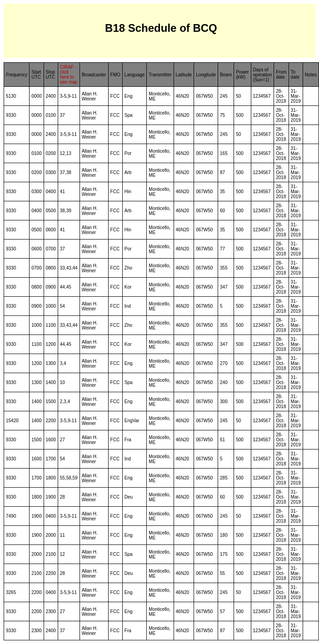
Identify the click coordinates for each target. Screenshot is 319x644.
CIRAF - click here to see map (69, 75)
